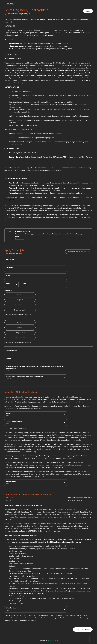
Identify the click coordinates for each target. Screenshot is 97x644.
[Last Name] (36, 270)
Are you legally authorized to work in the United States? (25, 376)
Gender (9, 413)
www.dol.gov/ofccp (52, 531)
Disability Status (12, 608)
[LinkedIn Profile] (36, 353)
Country (9, 283)
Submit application (83, 629)
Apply (88, 11)
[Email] (36, 278)
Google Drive (20, 305)
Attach (20, 294)
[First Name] (36, 262)
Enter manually (20, 310)
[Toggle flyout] (16, 285)
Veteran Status (11, 481)
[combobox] (6, 286)
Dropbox (20, 300)
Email (9, 275)
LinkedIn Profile (12, 351)
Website (9, 359)
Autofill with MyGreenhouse (78, 251)
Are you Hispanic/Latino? (15, 421)
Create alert (20, 239)
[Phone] (43, 286)
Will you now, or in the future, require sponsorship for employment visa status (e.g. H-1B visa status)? (35, 367)
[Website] (36, 361)
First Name (10, 259)
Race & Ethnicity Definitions (15, 428)
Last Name (10, 267)
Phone (24, 283)
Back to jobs (10, 4)
